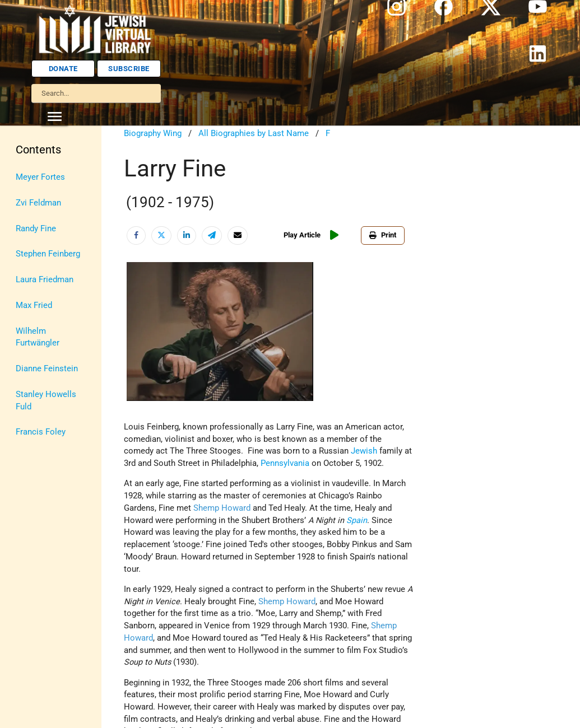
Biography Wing (153, 134)
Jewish (364, 451)
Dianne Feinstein (47, 369)
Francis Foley (41, 432)
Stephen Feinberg (48, 254)
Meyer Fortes (40, 177)
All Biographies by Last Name (254, 134)
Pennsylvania (285, 463)
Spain (357, 521)
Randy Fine (36, 229)
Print (383, 235)
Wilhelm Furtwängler (38, 337)
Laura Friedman (45, 280)
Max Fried (34, 305)
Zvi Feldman (38, 203)
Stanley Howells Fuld (46, 401)
